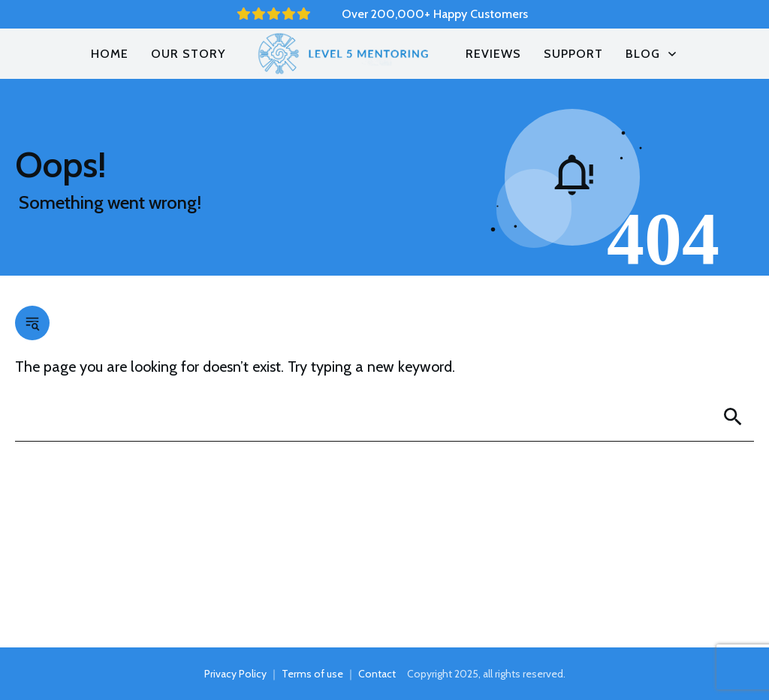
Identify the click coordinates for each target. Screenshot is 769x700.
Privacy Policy (235, 674)
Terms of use (312, 674)
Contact (377, 674)
